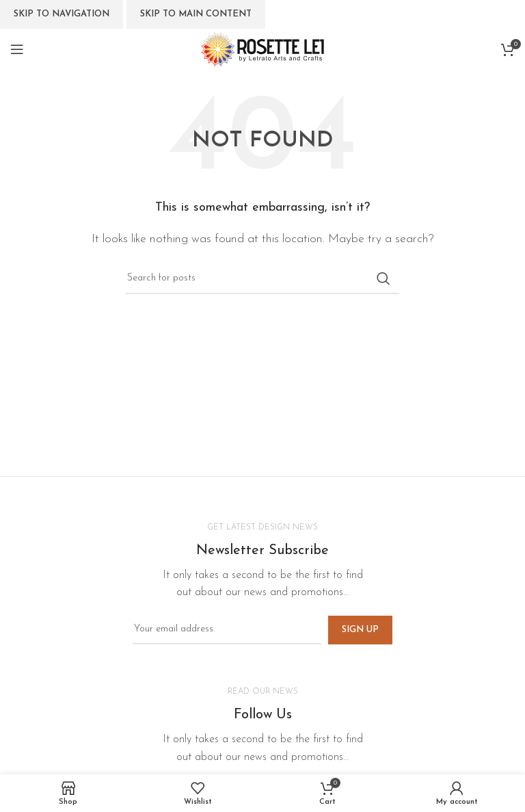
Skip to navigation (62, 14)
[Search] (262, 278)
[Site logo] (262, 49)
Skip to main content (196, 14)
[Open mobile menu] (17, 49)
